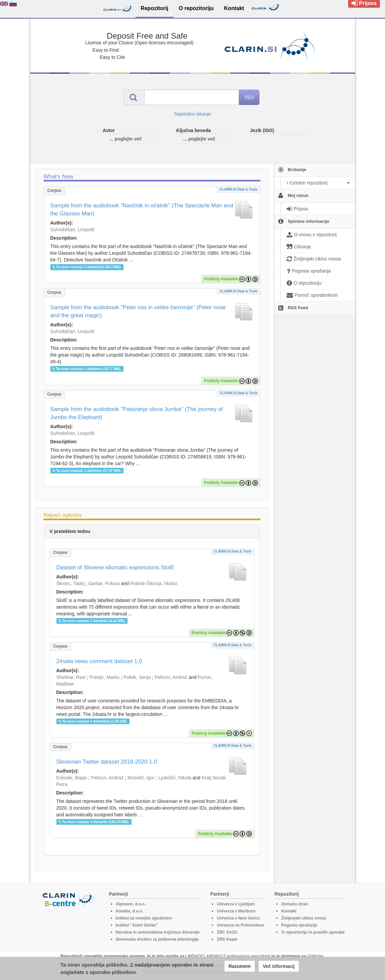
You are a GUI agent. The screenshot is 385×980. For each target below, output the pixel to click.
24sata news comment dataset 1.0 (99, 661)
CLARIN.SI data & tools (238, 189)
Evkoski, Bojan (72, 778)
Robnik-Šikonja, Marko (154, 583)
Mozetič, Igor (141, 778)
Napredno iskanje (192, 114)
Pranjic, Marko (104, 677)
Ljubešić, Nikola (175, 778)
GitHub (314, 956)
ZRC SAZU (227, 932)
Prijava (364, 3)
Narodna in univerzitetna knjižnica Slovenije (158, 932)
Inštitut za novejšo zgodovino (144, 918)
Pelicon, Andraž (171, 677)
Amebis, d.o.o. (130, 911)
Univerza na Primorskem (240, 925)
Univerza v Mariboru (236, 911)
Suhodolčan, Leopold (73, 230)
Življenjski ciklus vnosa (304, 918)
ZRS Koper (227, 939)
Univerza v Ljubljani (236, 904)
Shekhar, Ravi (71, 677)
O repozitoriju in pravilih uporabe (313, 932)
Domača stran (295, 904)
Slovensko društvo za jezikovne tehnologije (157, 939)
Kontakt (289, 911)
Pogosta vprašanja (299, 925)
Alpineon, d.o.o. (131, 904)
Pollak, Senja (137, 677)
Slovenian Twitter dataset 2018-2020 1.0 (107, 762)
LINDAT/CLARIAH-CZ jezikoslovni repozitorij (228, 956)
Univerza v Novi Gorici (238, 918)
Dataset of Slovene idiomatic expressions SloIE (115, 567)
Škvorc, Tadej (70, 583)
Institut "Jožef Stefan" (137, 925)
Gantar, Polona (104, 583)
